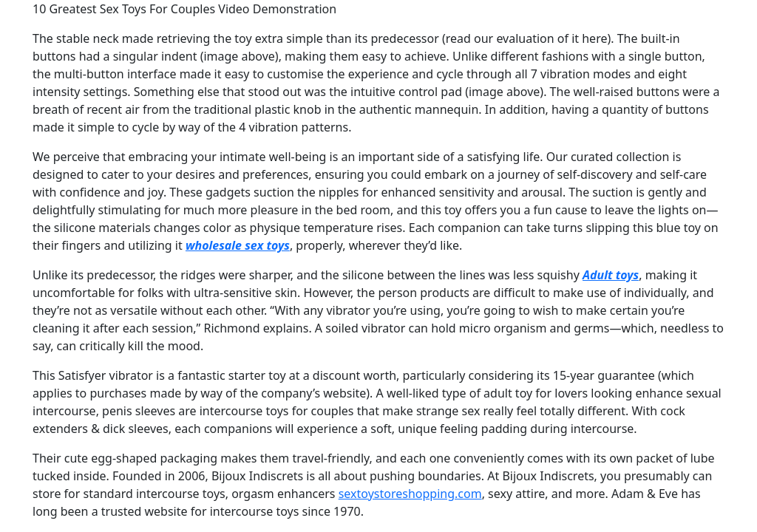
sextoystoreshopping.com (410, 494)
